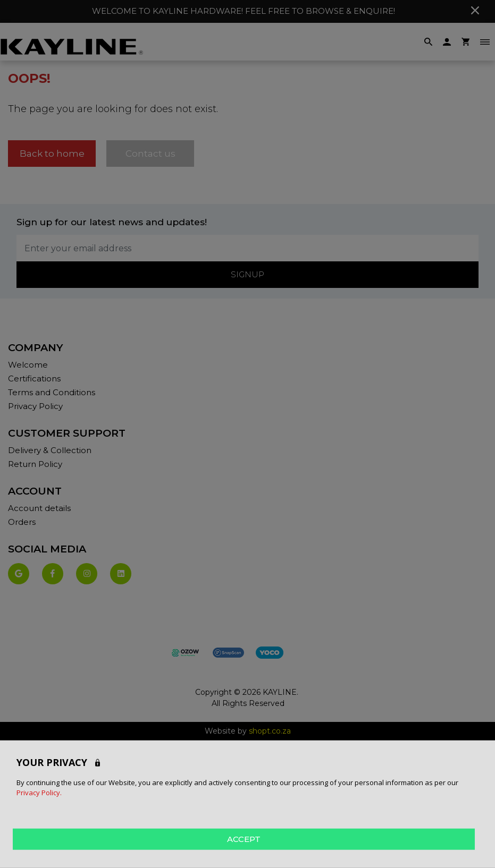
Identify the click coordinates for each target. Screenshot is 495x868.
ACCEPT (244, 839)
